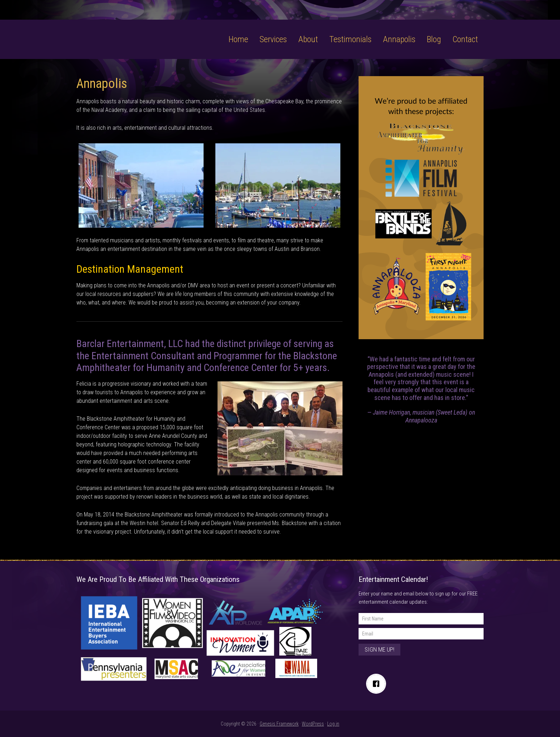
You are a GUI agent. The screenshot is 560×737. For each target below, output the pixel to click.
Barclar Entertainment (122, 31)
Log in (333, 724)
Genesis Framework (279, 724)
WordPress (313, 724)
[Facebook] (378, 684)
